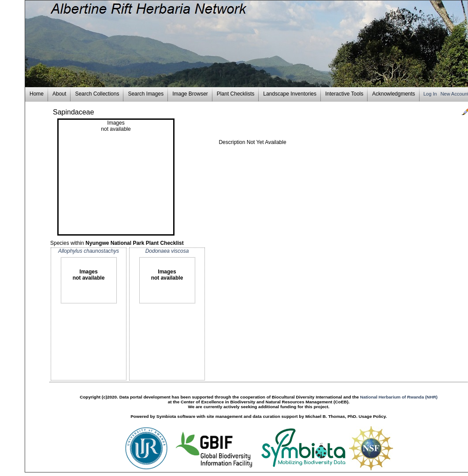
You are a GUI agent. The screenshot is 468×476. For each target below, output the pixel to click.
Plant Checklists (236, 94)
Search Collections (97, 94)
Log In (431, 94)
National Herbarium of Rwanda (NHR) (399, 397)
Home (37, 94)
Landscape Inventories (290, 94)
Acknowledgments (393, 94)
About (59, 94)
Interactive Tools (344, 94)
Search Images (146, 94)
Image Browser (190, 94)
